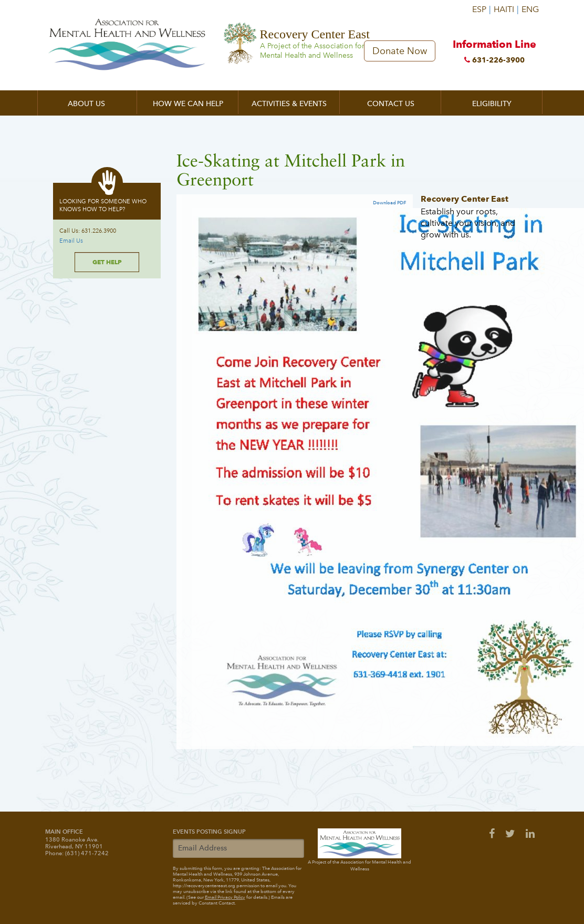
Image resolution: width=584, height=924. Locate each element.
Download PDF (389, 203)
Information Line (494, 53)
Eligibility (492, 104)
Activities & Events (289, 104)
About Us (86, 104)
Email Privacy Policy (225, 897)
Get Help (107, 262)
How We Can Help (188, 104)
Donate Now (400, 51)
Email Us (71, 241)
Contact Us (391, 104)
